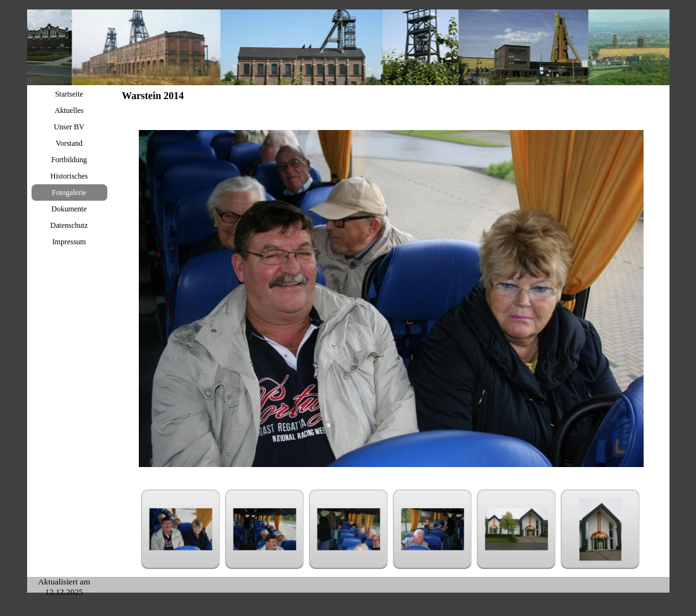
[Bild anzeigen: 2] (265, 529)
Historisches (69, 176)
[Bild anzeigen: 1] (181, 529)
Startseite (69, 94)
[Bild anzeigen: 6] (600, 529)
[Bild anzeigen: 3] (349, 529)
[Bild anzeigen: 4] (433, 529)
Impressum (69, 242)
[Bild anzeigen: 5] (516, 529)
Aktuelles (69, 110)
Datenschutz (69, 225)
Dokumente (69, 209)
